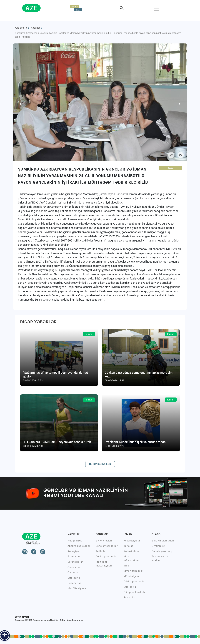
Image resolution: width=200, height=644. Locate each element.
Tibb (126, 566)
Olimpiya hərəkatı (134, 592)
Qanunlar (73, 572)
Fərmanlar (74, 557)
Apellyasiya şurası (79, 546)
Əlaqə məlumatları (163, 541)
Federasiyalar (132, 541)
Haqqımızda (75, 541)
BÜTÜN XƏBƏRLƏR (100, 464)
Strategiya (74, 578)
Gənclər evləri (104, 541)
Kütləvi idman (132, 551)
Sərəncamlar (75, 562)
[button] (5, 636)
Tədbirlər (101, 551)
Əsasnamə (74, 567)
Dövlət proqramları (107, 557)
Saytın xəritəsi (22, 617)
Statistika (129, 597)
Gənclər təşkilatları (107, 546)
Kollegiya (73, 551)
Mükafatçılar (131, 576)
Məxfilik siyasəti (77, 588)
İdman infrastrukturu (132, 558)
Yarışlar (128, 546)
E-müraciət (158, 546)
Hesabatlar (74, 583)
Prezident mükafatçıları (104, 564)
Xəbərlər (35, 28)
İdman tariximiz (133, 571)
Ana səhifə (21, 28)
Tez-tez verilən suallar (160, 558)
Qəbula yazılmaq (162, 551)
